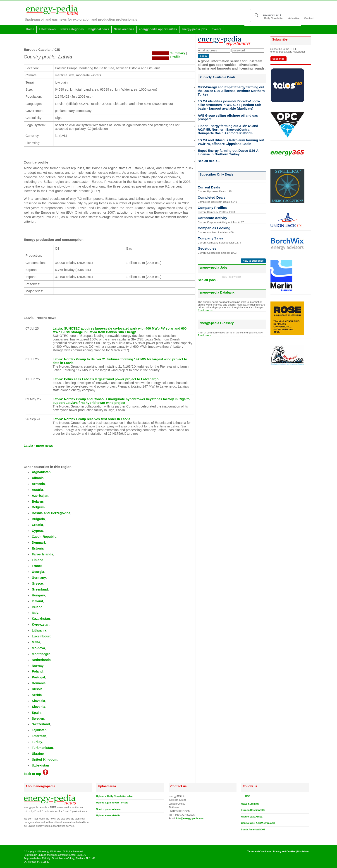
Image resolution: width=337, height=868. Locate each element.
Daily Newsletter (274, 18)
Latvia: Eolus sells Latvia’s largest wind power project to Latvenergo (106, 379)
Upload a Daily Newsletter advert (115, 796)
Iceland (37, 601)
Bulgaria (38, 519)
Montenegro (41, 654)
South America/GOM (253, 829)
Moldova (38, 648)
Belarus (38, 502)
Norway (38, 666)
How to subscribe (253, 261)
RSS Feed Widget (232, 277)
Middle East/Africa (252, 817)
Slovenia (38, 707)
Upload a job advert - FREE (112, 803)
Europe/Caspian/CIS (253, 810)
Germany (39, 578)
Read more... (206, 310)
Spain (36, 713)
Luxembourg (42, 636)
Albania (38, 478)
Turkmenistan (42, 748)
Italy (35, 613)
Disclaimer (303, 852)
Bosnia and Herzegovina (51, 513)
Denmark (39, 542)
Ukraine (38, 754)
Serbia (37, 695)
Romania (39, 683)
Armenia (38, 484)
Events (216, 29)
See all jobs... (208, 280)
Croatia (37, 525)
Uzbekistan (40, 765)
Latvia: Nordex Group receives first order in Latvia (92, 419)
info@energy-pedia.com (190, 818)
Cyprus (37, 531)
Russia (37, 689)
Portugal (38, 677)
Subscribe (278, 59)
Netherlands (41, 660)
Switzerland (41, 724)
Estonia (38, 548)
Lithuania (39, 630)
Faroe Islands (42, 554)
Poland (37, 671)
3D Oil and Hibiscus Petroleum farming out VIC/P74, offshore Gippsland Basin (231, 142)
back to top (36, 774)
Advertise (294, 18)
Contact (309, 18)
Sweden (38, 719)
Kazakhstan (41, 619)
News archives (124, 29)
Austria (37, 490)
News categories (72, 29)
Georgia (38, 572)
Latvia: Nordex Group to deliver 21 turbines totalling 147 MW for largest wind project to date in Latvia (120, 361)
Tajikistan (39, 730)
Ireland (37, 607)
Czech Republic (44, 537)
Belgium (38, 507)
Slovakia (38, 701)
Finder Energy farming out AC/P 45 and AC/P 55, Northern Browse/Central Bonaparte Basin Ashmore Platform (228, 130)
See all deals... (209, 161)
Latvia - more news (38, 446)
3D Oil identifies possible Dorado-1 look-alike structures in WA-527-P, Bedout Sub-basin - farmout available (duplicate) (230, 105)
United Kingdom (44, 759)
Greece (37, 583)
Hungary (38, 595)
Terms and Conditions (259, 852)
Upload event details (108, 815)
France (37, 566)
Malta (36, 642)
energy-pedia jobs (194, 29)
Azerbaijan (40, 496)
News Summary (250, 804)
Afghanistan (41, 472)
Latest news (47, 29)
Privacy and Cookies (284, 852)
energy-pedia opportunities (158, 29)
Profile (176, 57)
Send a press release (109, 809)
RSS (247, 796)
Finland (37, 560)
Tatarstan (39, 736)
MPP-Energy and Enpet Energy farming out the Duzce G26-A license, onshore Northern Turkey (231, 91)
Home (30, 29)
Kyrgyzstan (41, 624)
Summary (178, 53)
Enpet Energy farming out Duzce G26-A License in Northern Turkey (228, 152)
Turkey (37, 742)
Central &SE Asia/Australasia (258, 823)
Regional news (99, 29)
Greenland (40, 589)
